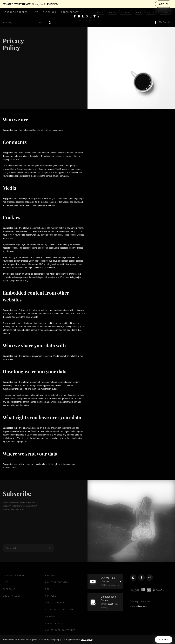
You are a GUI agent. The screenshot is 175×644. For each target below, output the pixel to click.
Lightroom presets (15, 12)
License (50, 617)
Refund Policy (54, 623)
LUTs (36, 12)
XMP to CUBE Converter (60, 630)
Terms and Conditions (59, 610)
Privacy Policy (55, 603)
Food (112, 12)
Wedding (126, 12)
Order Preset (70, 12)
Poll (48, 589)
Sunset (99, 12)
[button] (163, 23)
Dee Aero (143, 606)
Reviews (50, 575)
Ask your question (57, 582)
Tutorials (50, 12)
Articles (51, 596)
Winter (151, 12)
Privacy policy (87, 640)
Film (139, 12)
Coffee (165, 12)
